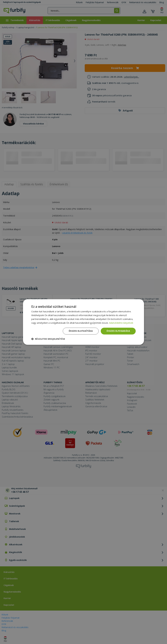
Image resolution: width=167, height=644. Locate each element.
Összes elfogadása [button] (118, 331)
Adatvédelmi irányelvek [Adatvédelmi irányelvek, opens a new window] (121, 323)
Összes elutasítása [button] (81, 331)
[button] (48, 339)
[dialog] (83, 322)
